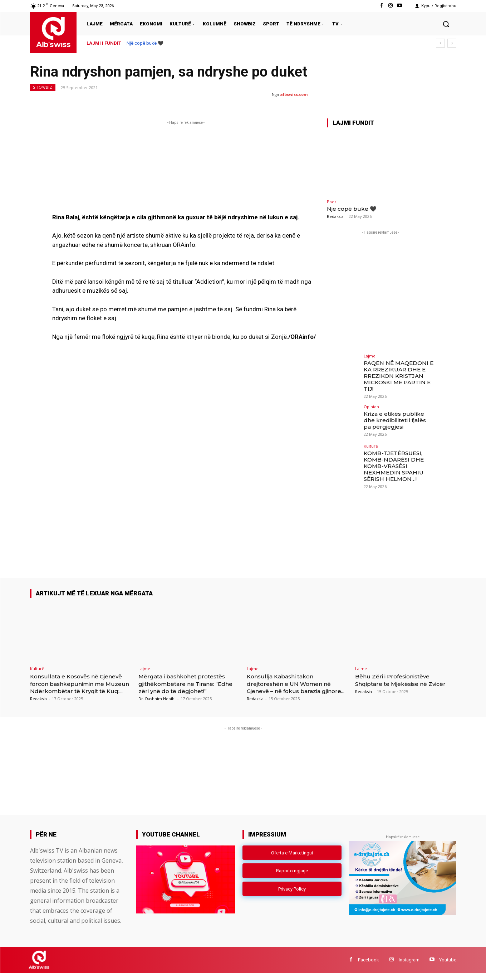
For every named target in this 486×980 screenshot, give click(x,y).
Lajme (370, 356)
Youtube (448, 967)
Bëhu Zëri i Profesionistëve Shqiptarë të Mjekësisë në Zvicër (398, 684)
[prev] (440, 43)
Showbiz (43, 87)
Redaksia (335, 216)
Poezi (332, 202)
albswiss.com (294, 94)
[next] (452, 43)
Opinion (371, 404)
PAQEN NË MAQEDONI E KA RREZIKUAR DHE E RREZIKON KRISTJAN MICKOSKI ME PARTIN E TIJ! (397, 375)
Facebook (369, 967)
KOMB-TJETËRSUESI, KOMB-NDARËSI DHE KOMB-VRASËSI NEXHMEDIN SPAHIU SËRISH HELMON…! (392, 463)
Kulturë (371, 444)
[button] (446, 24)
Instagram (409, 967)
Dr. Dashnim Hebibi (157, 699)
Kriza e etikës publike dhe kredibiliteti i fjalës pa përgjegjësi (397, 418)
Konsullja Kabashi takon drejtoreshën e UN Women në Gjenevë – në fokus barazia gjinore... (295, 687)
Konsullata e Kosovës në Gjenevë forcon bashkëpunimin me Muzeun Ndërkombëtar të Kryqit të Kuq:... (80, 687)
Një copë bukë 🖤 (145, 43)
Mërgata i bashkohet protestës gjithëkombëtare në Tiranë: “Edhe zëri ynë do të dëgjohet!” (188, 684)
